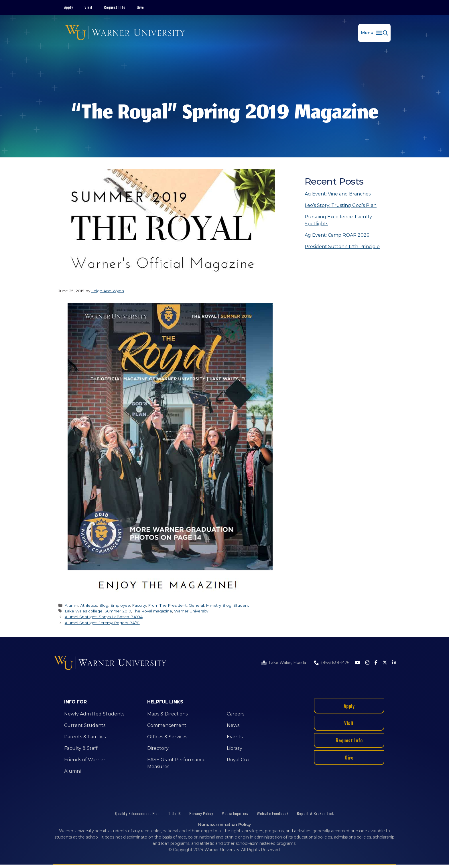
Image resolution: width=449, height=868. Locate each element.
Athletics (89, 605)
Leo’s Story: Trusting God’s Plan (341, 205)
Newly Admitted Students (94, 714)
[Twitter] (385, 663)
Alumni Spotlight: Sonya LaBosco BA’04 (104, 617)
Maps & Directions (167, 714)
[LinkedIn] (394, 663)
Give (140, 7)
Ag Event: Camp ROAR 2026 (337, 235)
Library (235, 748)
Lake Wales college (84, 611)
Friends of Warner (85, 760)
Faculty (139, 605)
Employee (120, 605)
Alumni (71, 605)
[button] (374, 33)
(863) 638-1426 (335, 663)
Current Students (85, 725)
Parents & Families (85, 737)
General (196, 605)
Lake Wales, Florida (287, 663)
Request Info (115, 7)
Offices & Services (167, 737)
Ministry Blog (219, 605)
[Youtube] (358, 663)
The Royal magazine (153, 611)
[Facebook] (376, 663)
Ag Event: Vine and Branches (338, 194)
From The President (167, 605)
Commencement (167, 725)
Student (241, 605)
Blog (104, 605)
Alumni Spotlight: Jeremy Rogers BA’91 (102, 623)
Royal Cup (239, 760)
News (233, 725)
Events (235, 737)
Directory (158, 748)
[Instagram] (367, 663)
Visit (88, 7)
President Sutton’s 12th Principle (342, 247)
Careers (236, 714)
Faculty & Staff (81, 748)
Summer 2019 (118, 611)
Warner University (191, 611)
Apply (69, 7)
